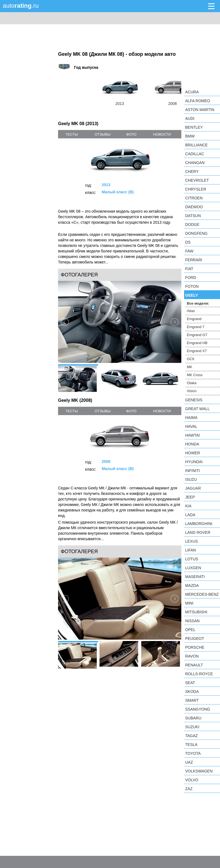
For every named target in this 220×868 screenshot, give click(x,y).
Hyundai (194, 462)
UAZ (189, 762)
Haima (191, 418)
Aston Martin (200, 110)
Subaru (193, 718)
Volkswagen (199, 771)
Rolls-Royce (199, 674)
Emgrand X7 (197, 351)
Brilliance (197, 145)
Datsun (193, 216)
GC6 (191, 359)
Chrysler (196, 189)
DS (188, 242)
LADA (190, 515)
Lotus (192, 559)
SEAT (190, 683)
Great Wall (197, 409)
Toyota (193, 753)
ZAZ (189, 789)
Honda (192, 444)
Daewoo (194, 207)
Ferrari (194, 260)
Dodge (192, 225)
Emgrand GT (197, 335)
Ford (191, 278)
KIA (188, 506)
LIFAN (191, 550)
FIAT (189, 269)
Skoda (192, 692)
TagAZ (192, 736)
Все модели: (198, 303)
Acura (192, 92)
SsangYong (198, 709)
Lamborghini (199, 524)
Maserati (195, 577)
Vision (192, 391)
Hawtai (192, 435)
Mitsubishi (196, 612)
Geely (192, 295)
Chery (192, 172)
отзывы (102, 134)
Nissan (192, 621)
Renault (194, 665)
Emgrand (194, 319)
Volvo (192, 780)
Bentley (194, 127)
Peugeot (195, 639)
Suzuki (192, 727)
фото (131, 134)
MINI (189, 603)
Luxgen (193, 568)
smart (192, 700)
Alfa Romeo (198, 101)
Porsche (195, 647)
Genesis (194, 400)
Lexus (192, 541)
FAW (189, 251)
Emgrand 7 (196, 327)
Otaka (192, 383)
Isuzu (191, 479)
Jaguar (193, 488)
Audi (190, 118)
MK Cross (195, 375)
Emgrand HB (197, 343)
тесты (72, 134)
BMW (190, 136)
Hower (193, 453)
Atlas (191, 311)
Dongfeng (196, 233)
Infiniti (192, 471)
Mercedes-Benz (202, 594)
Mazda (192, 585)
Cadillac (195, 154)
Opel (190, 630)
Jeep (190, 497)
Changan (195, 163)
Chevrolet (197, 180)
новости (162, 134)
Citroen (194, 198)
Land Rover (198, 532)
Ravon (192, 656)
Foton (192, 286)
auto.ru (21, 6)
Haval (191, 426)
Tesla (191, 745)
